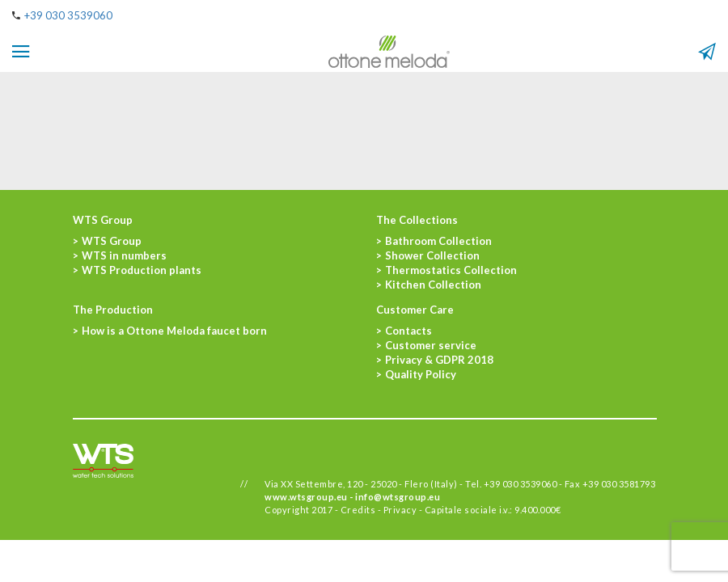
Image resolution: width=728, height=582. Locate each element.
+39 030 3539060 (68, 15)
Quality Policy (421, 374)
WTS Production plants (142, 270)
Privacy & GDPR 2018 (439, 360)
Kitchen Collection (433, 285)
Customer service (431, 345)
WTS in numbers (124, 255)
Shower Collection (432, 255)
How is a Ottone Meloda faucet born (174, 331)
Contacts (408, 331)
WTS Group (112, 241)
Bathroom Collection (438, 241)
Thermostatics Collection (451, 270)
